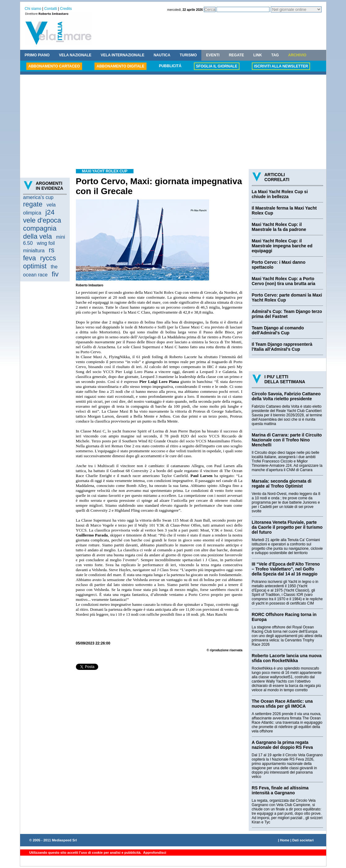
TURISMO (188, 55)
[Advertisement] (173, 123)
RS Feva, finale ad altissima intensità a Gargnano (280, 790)
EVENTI (213, 55)
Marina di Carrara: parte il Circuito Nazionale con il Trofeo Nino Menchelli (287, 440)
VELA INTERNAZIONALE (123, 55)
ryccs (48, 258)
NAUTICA (162, 55)
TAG (275, 55)
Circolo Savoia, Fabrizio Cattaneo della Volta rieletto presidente (286, 396)
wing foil (46, 243)
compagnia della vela (40, 232)
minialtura (34, 251)
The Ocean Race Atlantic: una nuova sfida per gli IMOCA (282, 704)
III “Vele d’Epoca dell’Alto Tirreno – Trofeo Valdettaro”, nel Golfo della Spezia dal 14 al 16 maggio (286, 569)
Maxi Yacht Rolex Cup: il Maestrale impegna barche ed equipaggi (282, 246)
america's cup (38, 197)
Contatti (51, 9)
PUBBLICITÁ (170, 66)
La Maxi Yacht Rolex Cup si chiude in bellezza (280, 194)
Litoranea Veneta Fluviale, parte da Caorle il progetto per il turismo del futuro (287, 527)
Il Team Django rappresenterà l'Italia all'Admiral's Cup (282, 347)
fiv (55, 274)
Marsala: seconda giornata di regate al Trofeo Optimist (282, 484)
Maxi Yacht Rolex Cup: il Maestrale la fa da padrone (279, 227)
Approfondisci (154, 853)
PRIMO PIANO (37, 55)
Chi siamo (33, 9)
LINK (258, 55)
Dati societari (303, 840)
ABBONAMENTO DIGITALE (120, 66)
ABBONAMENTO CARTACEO (54, 66)
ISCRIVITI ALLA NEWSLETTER (281, 66)
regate (33, 204)
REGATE (237, 55)
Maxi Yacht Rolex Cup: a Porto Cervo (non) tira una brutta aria (284, 281)
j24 (50, 212)
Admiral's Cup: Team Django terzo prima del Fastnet (287, 314)
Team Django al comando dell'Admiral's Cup (278, 330)
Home (285, 840)
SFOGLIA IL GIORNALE (217, 66)
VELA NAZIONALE (75, 55)
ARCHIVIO (297, 55)
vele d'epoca (42, 220)
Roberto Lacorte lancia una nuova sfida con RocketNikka (287, 658)
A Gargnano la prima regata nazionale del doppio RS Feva (282, 745)
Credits (66, 9)
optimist (35, 266)
